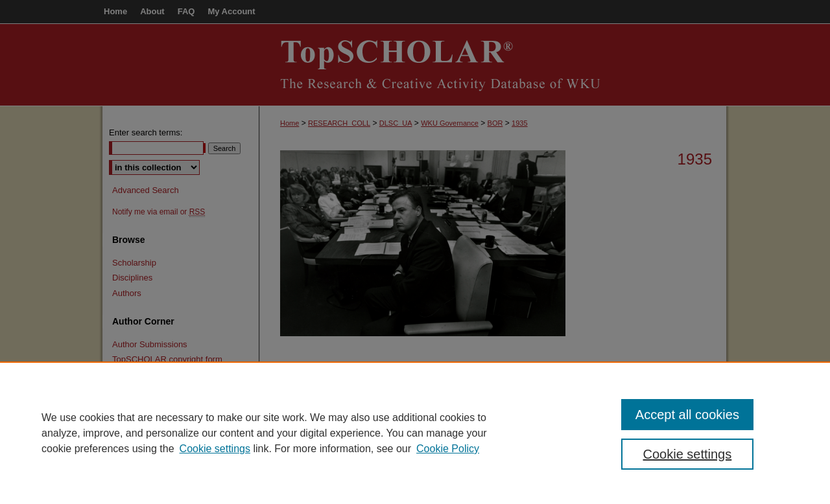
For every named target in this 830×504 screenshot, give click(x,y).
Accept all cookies (687, 415)
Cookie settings (215, 449)
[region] (415, 433)
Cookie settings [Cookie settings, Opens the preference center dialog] (688, 454)
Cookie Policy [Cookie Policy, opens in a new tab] (448, 449)
